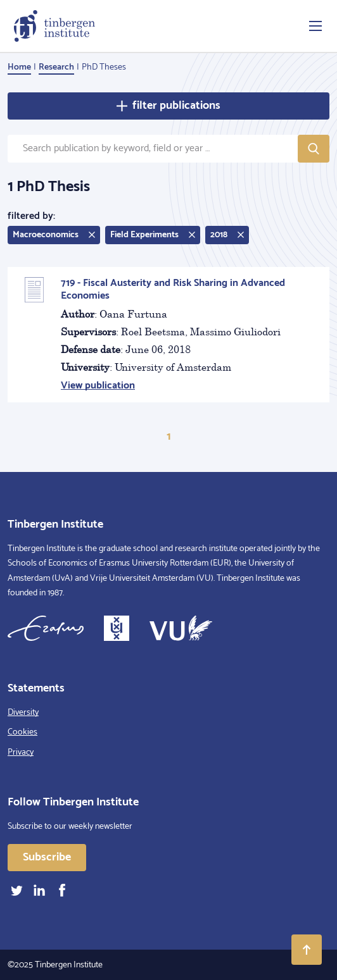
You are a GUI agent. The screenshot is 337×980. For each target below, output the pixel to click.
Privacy (21, 753)
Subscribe (47, 857)
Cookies (22, 732)
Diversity (23, 713)
